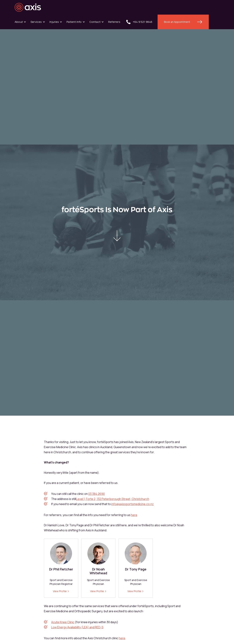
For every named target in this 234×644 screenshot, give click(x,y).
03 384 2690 (97, 494)
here (134, 515)
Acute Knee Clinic (63, 622)
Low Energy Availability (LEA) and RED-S (77, 627)
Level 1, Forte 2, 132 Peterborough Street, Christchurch (113, 499)
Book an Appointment (177, 22)
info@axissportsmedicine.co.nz (133, 504)
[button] (20, 22)
